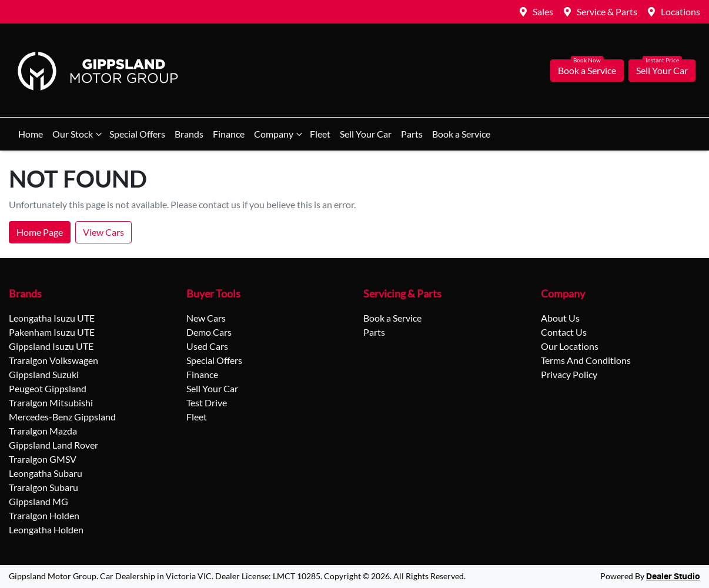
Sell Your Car (662, 70)
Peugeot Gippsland (48, 388)
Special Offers (137, 134)
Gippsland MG (39, 501)
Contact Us (564, 332)
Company (280, 134)
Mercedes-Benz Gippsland (62, 417)
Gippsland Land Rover (53, 445)
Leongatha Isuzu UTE (52, 318)
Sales (543, 11)
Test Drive (207, 402)
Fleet (320, 134)
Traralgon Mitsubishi (51, 402)
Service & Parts (607, 11)
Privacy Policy (569, 374)
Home (31, 134)
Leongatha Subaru (46, 473)
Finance (229, 134)
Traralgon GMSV (43, 459)
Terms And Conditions (586, 360)
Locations (680, 11)
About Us (560, 318)
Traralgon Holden (44, 515)
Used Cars (207, 346)
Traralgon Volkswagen (53, 360)
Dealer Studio (673, 577)
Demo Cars (209, 332)
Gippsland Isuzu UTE (51, 346)
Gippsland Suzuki (44, 374)
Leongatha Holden (46, 529)
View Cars (103, 232)
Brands (189, 134)
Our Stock (78, 134)
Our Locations (570, 346)
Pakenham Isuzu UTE (52, 332)
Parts (412, 134)
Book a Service (587, 70)
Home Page (40, 232)
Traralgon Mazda (43, 431)
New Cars (206, 318)
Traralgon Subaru (44, 487)
